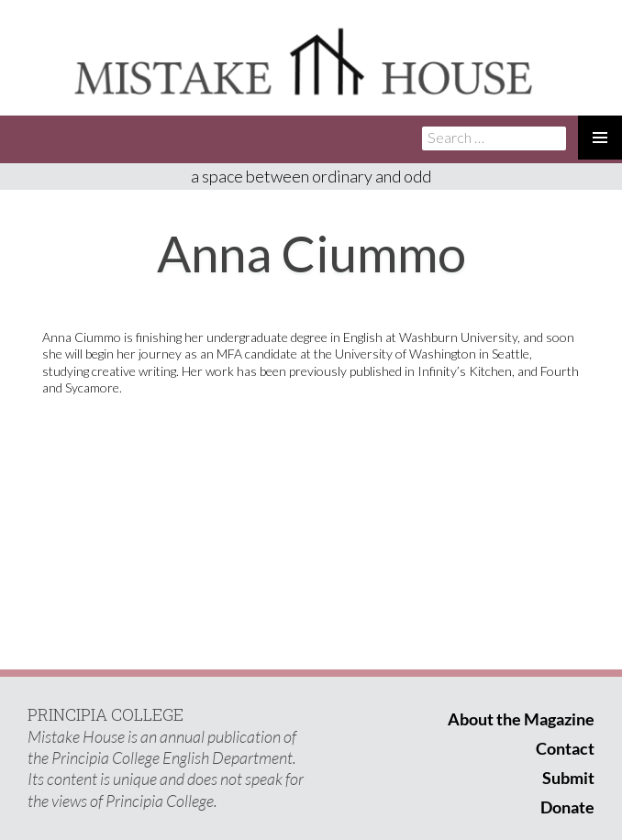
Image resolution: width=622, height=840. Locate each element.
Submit (568, 778)
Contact (565, 748)
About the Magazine (521, 719)
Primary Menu (600, 138)
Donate (567, 807)
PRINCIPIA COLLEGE (106, 714)
